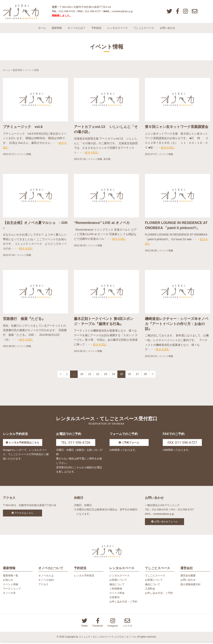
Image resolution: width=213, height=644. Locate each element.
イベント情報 (24, 156)
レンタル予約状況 (84, 578)
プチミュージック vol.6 (23, 128)
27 (137, 376)
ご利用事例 (116, 591)
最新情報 (57, 29)
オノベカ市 (9, 595)
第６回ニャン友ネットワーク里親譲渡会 (177, 128)
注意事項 (114, 599)
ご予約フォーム (130, 444)
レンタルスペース (118, 29)
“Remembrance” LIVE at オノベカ (102, 224)
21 (90, 376)
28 (145, 376)
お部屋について (118, 582)
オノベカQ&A (46, 582)
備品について (117, 586)
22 (98, 376)
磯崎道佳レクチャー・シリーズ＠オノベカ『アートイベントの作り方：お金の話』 (177, 325)
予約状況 (96, 29)
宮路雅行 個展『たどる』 (24, 320)
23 (106, 376)
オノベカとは (46, 578)
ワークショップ (12, 591)
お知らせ (8, 582)
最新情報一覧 (11, 578)
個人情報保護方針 (191, 586)
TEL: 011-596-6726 (76, 444)
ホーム (42, 29)
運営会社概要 (188, 578)
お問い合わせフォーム (166, 523)
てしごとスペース (144, 29)
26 (129, 376)
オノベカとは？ (77, 29)
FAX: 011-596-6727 (182, 444)
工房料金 (150, 591)
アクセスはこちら (24, 514)
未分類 (107, 161)
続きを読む (92, 154)
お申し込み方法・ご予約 (123, 604)
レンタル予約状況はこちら (24, 444)
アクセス (43, 586)
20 (82, 376)
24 (114, 376)
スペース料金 (117, 595)
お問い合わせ (167, 29)
